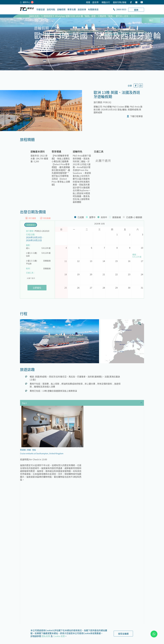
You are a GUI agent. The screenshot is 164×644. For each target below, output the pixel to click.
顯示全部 (82, 523)
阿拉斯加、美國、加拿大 (128, 569)
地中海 (31, 609)
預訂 (151, 20)
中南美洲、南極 (129, 601)
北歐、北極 (98, 601)
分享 (130, 86)
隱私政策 (46, 636)
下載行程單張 (136, 116)
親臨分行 (106, 2)
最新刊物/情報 (120, 2)
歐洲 (98, 569)
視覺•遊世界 (92, 2)
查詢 (136, 10)
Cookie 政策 (59, 636)
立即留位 (37, 288)
